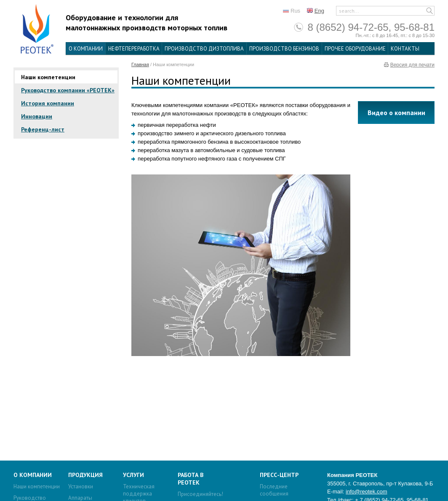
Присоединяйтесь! (200, 494)
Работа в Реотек (191, 479)
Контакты (405, 49)
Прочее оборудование (355, 49)
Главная (140, 64)
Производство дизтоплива (204, 49)
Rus (295, 11)
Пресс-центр (279, 475)
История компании (48, 103)
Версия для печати (412, 65)
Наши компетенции (48, 77)
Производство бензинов (284, 49)
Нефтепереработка (134, 49)
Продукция (85, 475)
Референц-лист (43, 129)
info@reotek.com (366, 492)
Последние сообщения (274, 490)
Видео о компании (396, 113)
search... (349, 11)
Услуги (133, 475)
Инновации (37, 116)
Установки (81, 486)
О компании (86, 49)
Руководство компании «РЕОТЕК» (68, 90)
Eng (319, 11)
